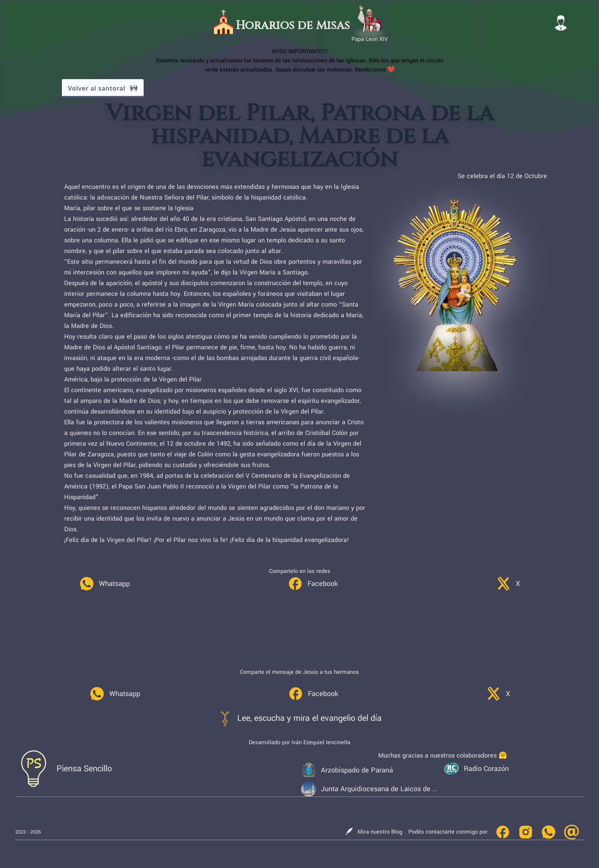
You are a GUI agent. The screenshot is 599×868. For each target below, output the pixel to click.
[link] (104, 584)
